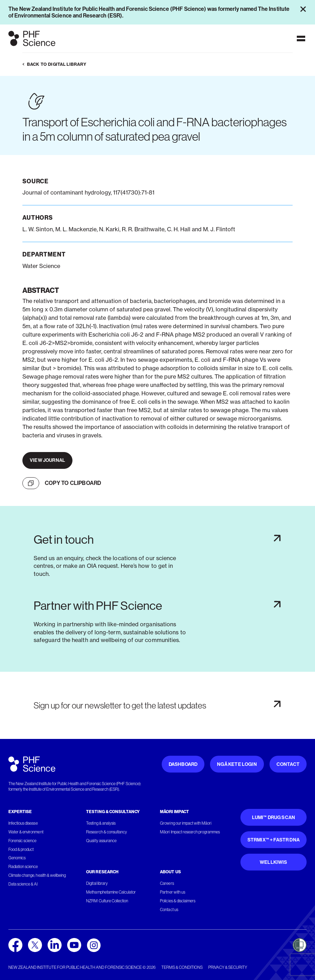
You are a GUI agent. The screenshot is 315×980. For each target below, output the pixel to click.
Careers (167, 883)
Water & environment (26, 832)
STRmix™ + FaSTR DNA (274, 840)
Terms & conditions (182, 967)
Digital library (97, 883)
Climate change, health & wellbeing (37, 875)
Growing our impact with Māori (186, 823)
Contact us (169, 910)
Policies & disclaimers (178, 901)
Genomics (17, 858)
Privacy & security (228, 967)
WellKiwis (274, 862)
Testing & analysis (101, 823)
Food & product (21, 849)
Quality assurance (101, 841)
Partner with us (172, 892)
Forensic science (22, 841)
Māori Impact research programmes (190, 832)
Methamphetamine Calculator (111, 892)
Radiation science (23, 867)
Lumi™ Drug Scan (274, 817)
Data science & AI (23, 884)
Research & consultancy (107, 832)
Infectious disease (23, 823)
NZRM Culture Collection (107, 901)
